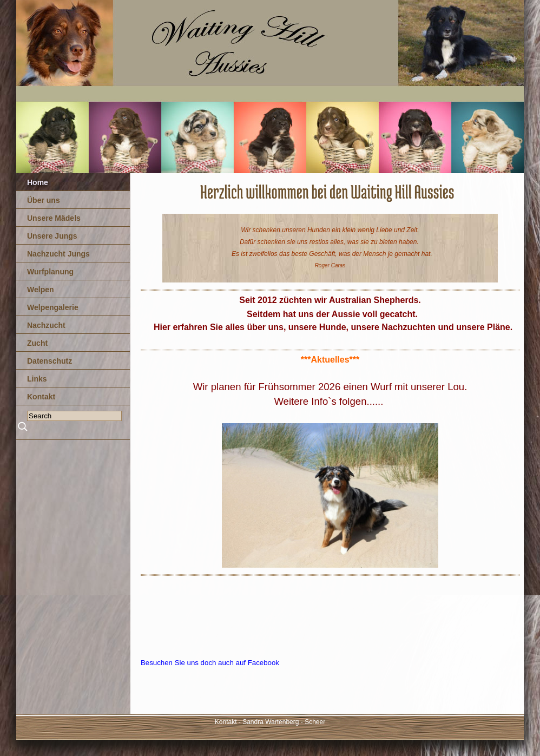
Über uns (44, 200)
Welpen (41, 290)
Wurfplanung (50, 272)
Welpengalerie (53, 307)
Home (38, 182)
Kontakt (41, 397)
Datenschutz (50, 361)
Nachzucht (46, 325)
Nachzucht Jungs (58, 254)
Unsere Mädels (54, 218)
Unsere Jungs (52, 236)
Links (37, 379)
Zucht (37, 343)
